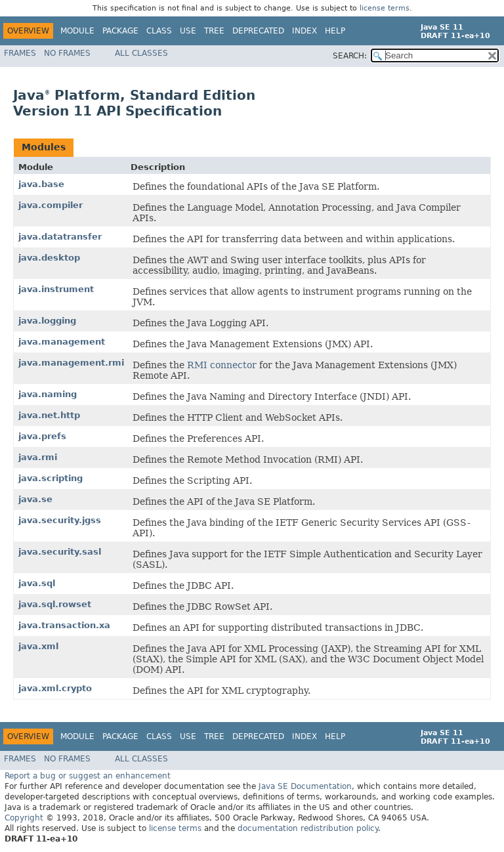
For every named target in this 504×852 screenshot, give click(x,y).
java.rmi (38, 457)
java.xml (38, 646)
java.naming (48, 394)
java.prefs (42, 436)
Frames (20, 53)
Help (335, 31)
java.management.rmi (71, 363)
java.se (35, 499)
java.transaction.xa (64, 625)
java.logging (47, 321)
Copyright (24, 818)
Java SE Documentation (305, 786)
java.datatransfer (60, 237)
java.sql (37, 583)
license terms (385, 8)
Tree (214, 31)
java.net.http (49, 415)
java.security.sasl (60, 552)
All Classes (141, 53)
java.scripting (51, 478)
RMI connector (222, 365)
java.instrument (56, 289)
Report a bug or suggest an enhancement (88, 776)
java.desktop (49, 258)
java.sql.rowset (55, 604)
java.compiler (51, 205)
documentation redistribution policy (308, 828)
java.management (62, 342)
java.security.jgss (60, 520)
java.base (41, 184)
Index (304, 31)
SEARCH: (350, 56)
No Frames (67, 53)
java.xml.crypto (55, 688)
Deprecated (258, 31)
